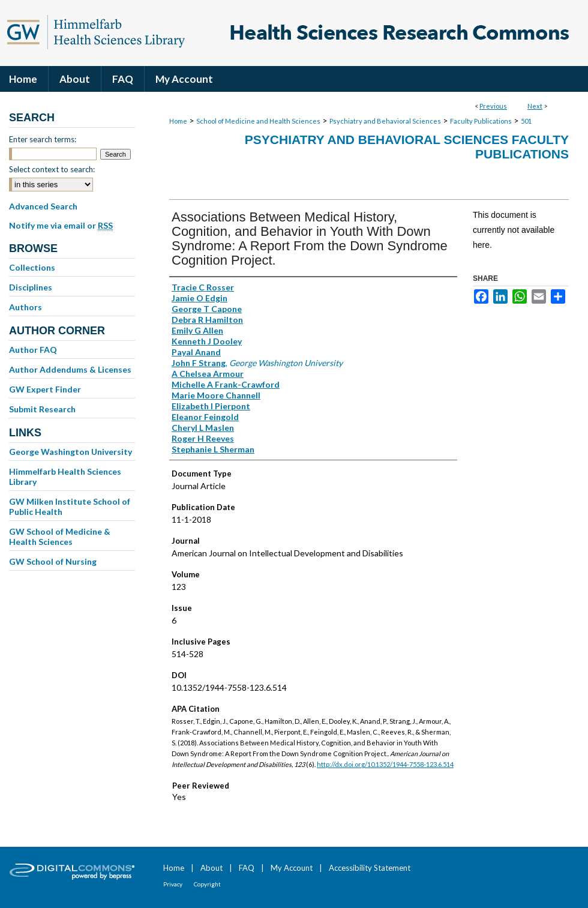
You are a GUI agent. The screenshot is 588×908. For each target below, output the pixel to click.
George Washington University (70, 452)
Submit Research (42, 409)
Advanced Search (43, 206)
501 (526, 121)
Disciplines (31, 287)
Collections (32, 267)
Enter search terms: (43, 139)
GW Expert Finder (45, 389)
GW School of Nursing (53, 561)
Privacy (173, 884)
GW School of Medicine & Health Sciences (60, 537)
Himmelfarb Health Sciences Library (65, 477)
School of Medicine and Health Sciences (258, 121)
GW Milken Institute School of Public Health (70, 507)
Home (178, 121)
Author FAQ (33, 350)
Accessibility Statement (370, 868)
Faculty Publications (481, 121)
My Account (292, 868)
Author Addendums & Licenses (70, 369)
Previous (493, 106)
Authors (25, 307)
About (211, 868)
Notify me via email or (61, 226)
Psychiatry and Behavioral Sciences (385, 121)
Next (535, 106)
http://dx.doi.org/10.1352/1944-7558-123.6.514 (385, 764)
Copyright (207, 884)
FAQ (247, 868)
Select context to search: (52, 169)
